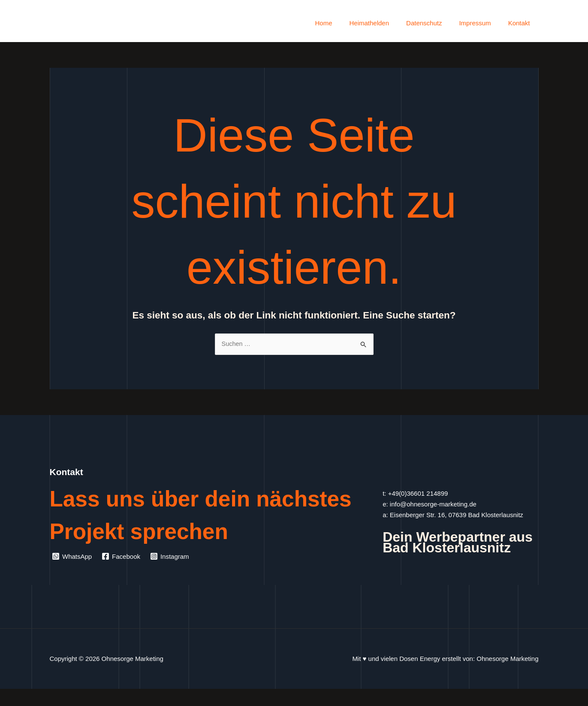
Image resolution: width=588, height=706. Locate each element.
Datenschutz (435, 23)
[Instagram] (171, 589)
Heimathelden (384, 23)
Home (343, 23)
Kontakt (521, 23)
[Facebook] (122, 589)
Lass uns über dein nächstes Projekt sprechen (163, 530)
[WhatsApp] (72, 589)
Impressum (481, 23)
